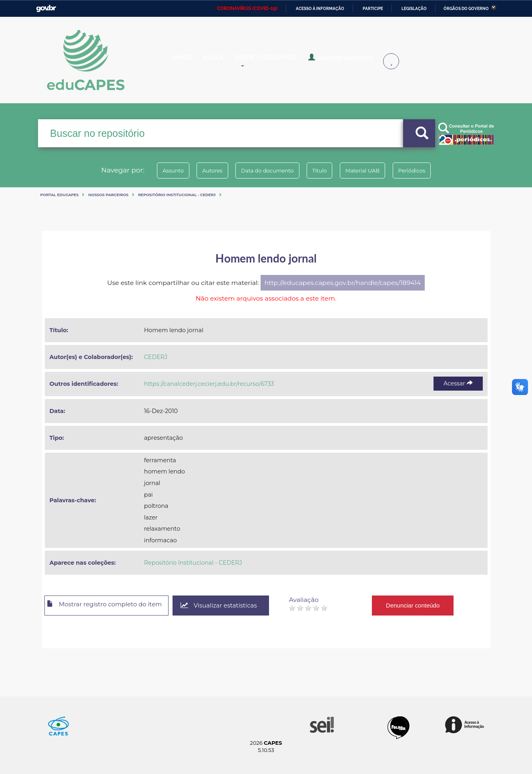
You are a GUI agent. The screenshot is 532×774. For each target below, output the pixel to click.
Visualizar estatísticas (233, 606)
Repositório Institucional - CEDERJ (177, 195)
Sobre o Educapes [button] (277, 61)
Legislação (414, 9)
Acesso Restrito (346, 60)
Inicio (189, 61)
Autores (204, 170)
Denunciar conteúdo (430, 605)
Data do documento (265, 170)
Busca (221, 61)
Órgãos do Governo (466, 9)
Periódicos (426, 170)
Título (322, 170)
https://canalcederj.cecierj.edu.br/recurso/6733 (209, 384)
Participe (373, 9)
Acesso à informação (320, 9)
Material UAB (371, 170)
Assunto (159, 170)
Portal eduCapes (60, 195)
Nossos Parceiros (108, 195)
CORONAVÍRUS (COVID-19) (247, 8)
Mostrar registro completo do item (111, 606)
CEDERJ (156, 357)
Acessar (458, 383)
